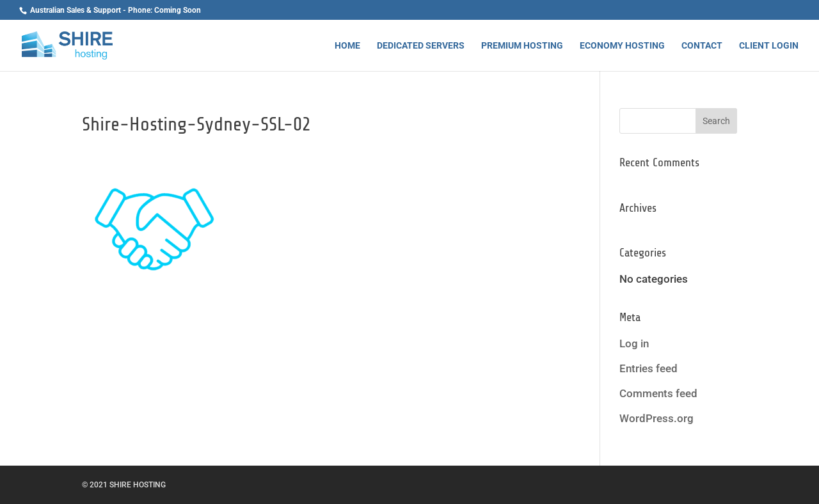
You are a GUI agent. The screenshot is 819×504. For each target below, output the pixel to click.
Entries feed (648, 368)
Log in (634, 343)
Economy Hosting (622, 46)
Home (347, 46)
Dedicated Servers (421, 46)
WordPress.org (656, 418)
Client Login (769, 46)
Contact (702, 46)
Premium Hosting (522, 46)
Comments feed (658, 393)
